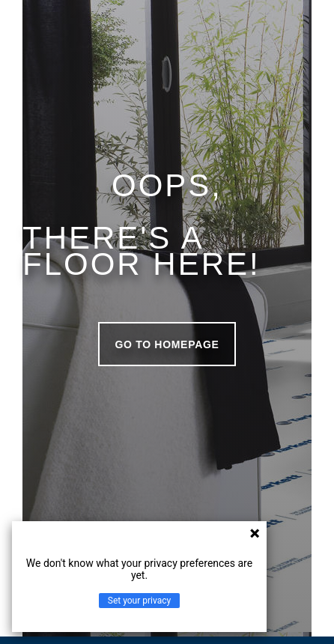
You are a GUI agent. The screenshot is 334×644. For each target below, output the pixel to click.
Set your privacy (139, 601)
